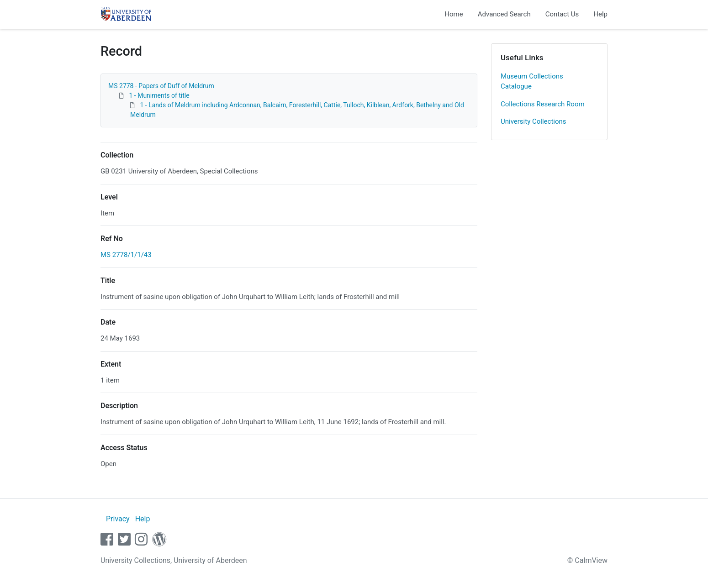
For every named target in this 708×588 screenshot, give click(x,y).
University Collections (534, 121)
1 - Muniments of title (159, 95)
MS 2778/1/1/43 (126, 255)
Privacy (118, 519)
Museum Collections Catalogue (532, 81)
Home (454, 14)
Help (600, 14)
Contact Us (562, 14)
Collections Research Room (543, 104)
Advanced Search (504, 14)
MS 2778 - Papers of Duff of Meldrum (161, 86)
